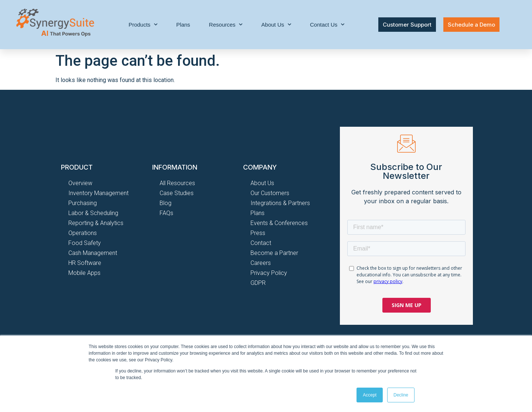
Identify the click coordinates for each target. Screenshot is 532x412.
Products (143, 25)
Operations (83, 233)
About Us (276, 25)
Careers (261, 263)
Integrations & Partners (280, 203)
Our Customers (270, 193)
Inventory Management (98, 193)
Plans (183, 25)
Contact (261, 243)
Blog (166, 203)
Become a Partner (274, 253)
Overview (80, 183)
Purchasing (83, 203)
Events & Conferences (279, 223)
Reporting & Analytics (96, 223)
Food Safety (85, 243)
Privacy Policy (269, 273)
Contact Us (327, 25)
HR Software (85, 263)
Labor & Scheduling (93, 213)
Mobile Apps (84, 273)
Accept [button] (370, 395)
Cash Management (93, 253)
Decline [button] (401, 395)
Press (258, 233)
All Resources (177, 183)
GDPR (258, 283)
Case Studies (177, 193)
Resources (226, 25)
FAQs (166, 213)
